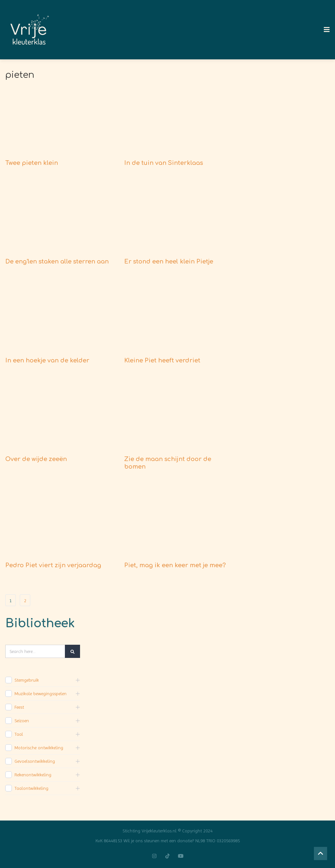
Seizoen (22, 721)
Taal (19, 734)
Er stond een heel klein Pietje (169, 262)
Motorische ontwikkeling (39, 748)
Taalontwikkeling (31, 788)
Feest (19, 707)
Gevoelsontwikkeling (35, 761)
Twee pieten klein (32, 163)
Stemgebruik (27, 680)
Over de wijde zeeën (36, 459)
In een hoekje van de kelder (47, 360)
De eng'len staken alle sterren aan (57, 262)
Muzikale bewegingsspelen (41, 694)
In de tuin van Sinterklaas (164, 163)
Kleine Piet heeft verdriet (162, 360)
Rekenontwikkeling (33, 775)
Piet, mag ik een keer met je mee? (175, 565)
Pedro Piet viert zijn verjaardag (53, 565)
